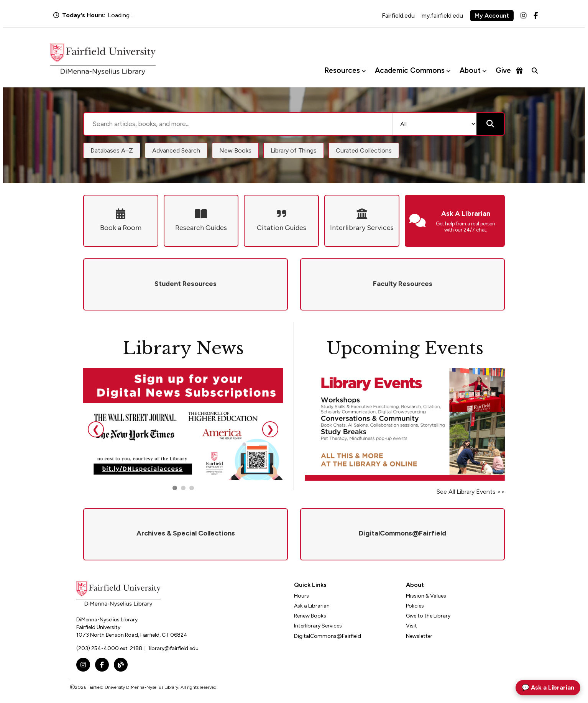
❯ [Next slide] (270, 429)
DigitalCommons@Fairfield (328, 636)
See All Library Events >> (471, 492)
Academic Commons (410, 70)
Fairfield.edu (398, 16)
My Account (492, 16)
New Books (235, 150)
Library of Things (294, 150)
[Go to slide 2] (183, 488)
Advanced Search (176, 150)
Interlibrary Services (318, 626)
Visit (411, 626)
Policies (415, 606)
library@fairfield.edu (174, 648)
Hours (301, 596)
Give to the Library (428, 616)
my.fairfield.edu (442, 16)
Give (509, 70)
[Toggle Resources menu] (364, 71)
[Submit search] (490, 124)
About (470, 70)
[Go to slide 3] (192, 488)
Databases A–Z (112, 150)
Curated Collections (364, 150)
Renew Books (310, 616)
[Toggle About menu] (484, 71)
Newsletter (419, 636)
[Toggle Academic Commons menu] (448, 71)
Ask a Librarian (312, 606)
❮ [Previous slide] (96, 429)
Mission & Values (426, 596)
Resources (342, 70)
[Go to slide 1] (175, 488)
